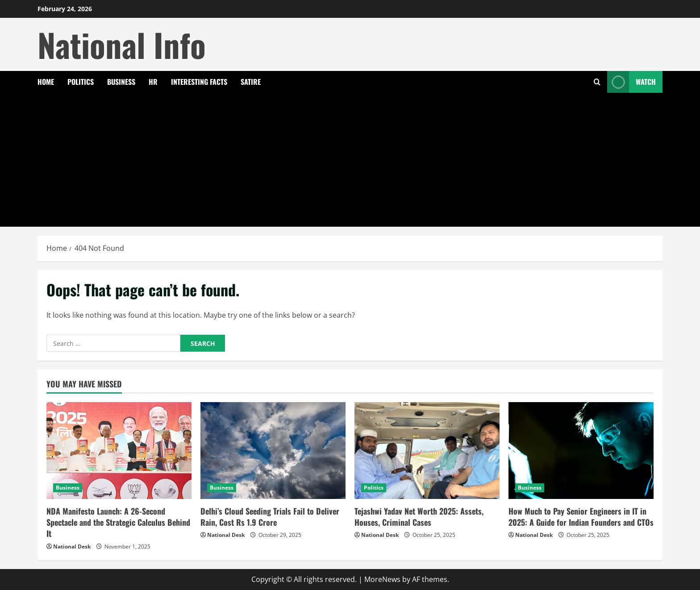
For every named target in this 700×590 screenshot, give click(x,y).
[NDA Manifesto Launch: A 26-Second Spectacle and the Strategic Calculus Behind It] (119, 451)
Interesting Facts (199, 82)
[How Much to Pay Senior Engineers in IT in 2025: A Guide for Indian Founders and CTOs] (581, 451)
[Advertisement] (350, 160)
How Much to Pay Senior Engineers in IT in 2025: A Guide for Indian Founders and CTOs (581, 517)
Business (121, 82)
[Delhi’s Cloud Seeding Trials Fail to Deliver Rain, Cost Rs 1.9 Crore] (273, 451)
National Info (122, 44)
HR (153, 82)
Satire (251, 82)
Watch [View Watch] (631, 82)
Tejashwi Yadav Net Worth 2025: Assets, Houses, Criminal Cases (419, 517)
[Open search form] (597, 82)
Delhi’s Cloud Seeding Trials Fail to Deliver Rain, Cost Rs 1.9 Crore (270, 517)
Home (46, 82)
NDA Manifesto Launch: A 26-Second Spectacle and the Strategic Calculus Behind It (118, 522)
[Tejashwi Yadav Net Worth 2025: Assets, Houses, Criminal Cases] (427, 451)
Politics (81, 82)
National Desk (72, 546)
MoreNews (382, 579)
